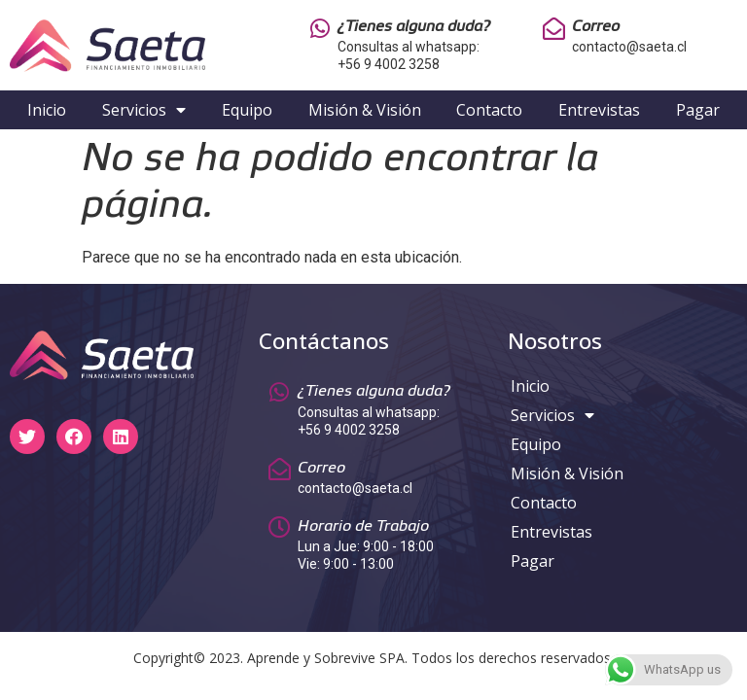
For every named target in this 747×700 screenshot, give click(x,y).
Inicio (47, 110)
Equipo (247, 110)
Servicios (144, 110)
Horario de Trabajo (363, 526)
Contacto (489, 110)
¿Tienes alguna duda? (414, 27)
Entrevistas (599, 110)
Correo (596, 27)
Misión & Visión (365, 110)
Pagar (698, 110)
